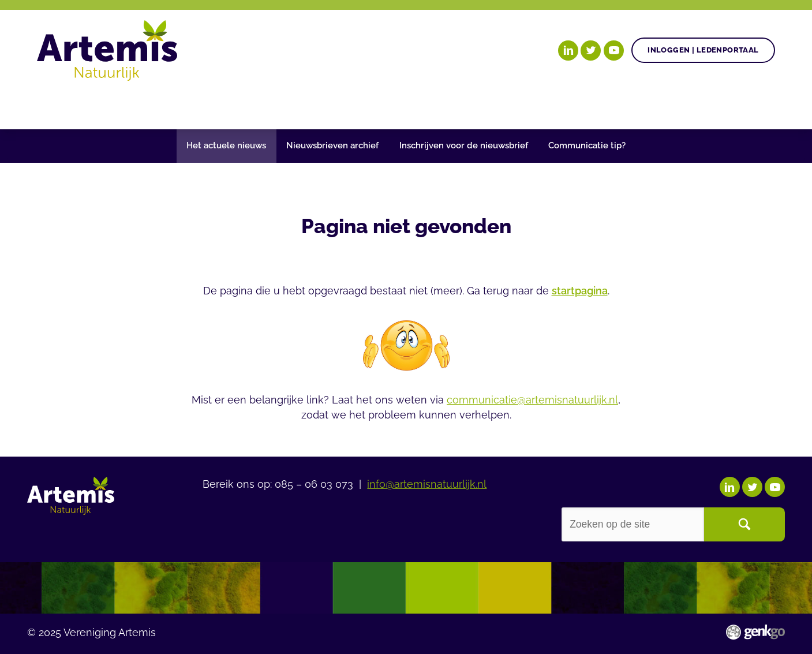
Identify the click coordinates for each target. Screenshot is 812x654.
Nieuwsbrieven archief (332, 145)
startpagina (580, 291)
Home (51, 105)
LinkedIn (568, 51)
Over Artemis (537, 104)
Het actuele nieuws (226, 145)
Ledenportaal (634, 104)
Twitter (591, 51)
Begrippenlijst (438, 104)
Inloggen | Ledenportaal (703, 50)
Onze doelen (112, 104)
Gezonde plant (210, 104)
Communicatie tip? (587, 145)
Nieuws (356, 104)
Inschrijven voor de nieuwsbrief (464, 145)
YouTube (614, 51)
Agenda (294, 104)
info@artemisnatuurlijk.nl (427, 484)
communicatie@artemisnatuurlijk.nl (532, 400)
